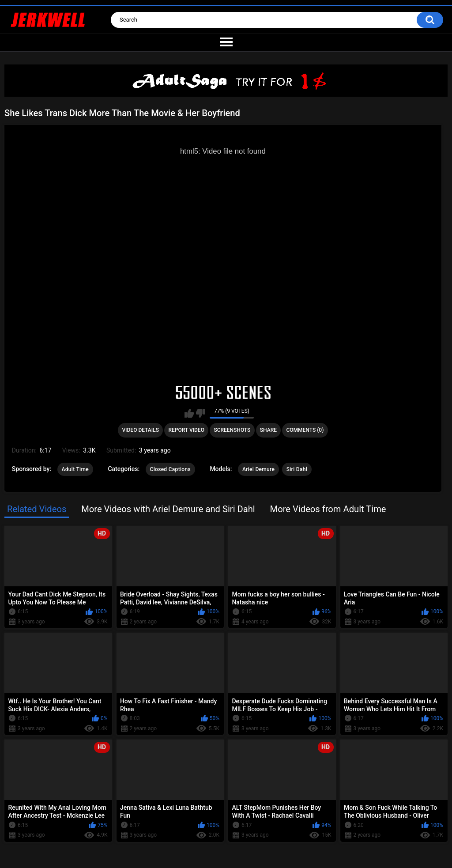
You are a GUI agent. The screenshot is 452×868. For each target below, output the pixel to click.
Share (268, 430)
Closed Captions (170, 469)
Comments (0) (305, 430)
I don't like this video (201, 413)
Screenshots (232, 430)
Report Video (186, 430)
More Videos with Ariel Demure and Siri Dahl (168, 509)
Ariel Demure (258, 469)
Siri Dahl (297, 469)
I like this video (189, 413)
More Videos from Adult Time (328, 509)
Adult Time (75, 469)
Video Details (140, 430)
